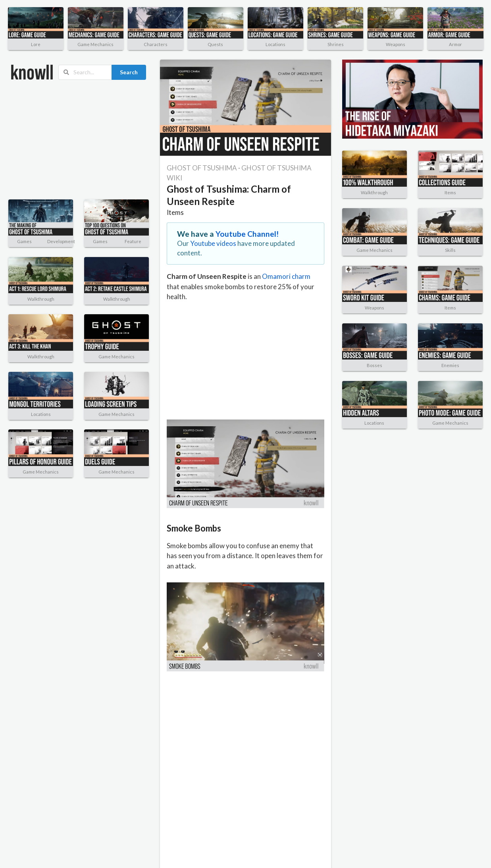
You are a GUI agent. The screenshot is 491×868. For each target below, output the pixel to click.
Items (175, 212)
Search (129, 72)
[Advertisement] (65, 140)
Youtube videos (213, 243)
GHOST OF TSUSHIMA (202, 168)
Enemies (450, 365)
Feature (133, 241)
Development (61, 241)
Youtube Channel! (247, 234)
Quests (215, 44)
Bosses (375, 365)
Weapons (396, 44)
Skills (450, 250)
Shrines (336, 44)
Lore (36, 44)
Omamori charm (286, 276)
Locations (275, 44)
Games (24, 241)
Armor (455, 44)
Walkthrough (41, 299)
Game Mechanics (95, 44)
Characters (156, 44)
